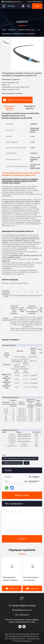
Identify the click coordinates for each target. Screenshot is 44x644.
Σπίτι (4, 30)
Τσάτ (37, 6)
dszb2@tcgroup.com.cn (12, 2)
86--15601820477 (35, 2)
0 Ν (27, 463)
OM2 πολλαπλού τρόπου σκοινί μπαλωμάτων (20, 459)
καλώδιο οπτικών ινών (26, 30)
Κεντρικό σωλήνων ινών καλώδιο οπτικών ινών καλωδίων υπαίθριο (32, 579)
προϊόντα (12, 30)
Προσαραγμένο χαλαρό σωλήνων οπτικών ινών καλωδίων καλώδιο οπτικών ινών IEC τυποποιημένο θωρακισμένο (11, 579)
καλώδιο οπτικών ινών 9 (12, 463)
